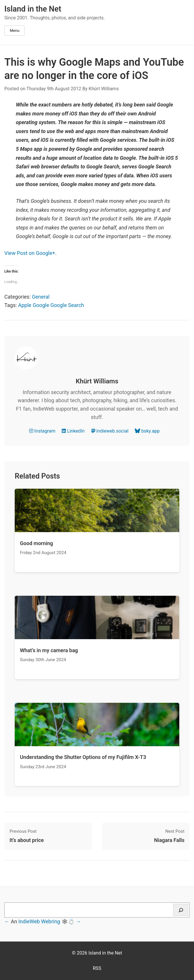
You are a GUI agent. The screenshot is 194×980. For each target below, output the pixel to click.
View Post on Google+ (30, 253)
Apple (25, 305)
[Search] (181, 910)
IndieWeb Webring (39, 921)
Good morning (37, 543)
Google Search (67, 305)
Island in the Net (33, 9)
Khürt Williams (104, 89)
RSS (97, 968)
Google (41, 305)
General (41, 297)
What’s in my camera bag (49, 650)
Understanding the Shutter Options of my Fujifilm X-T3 (83, 757)
